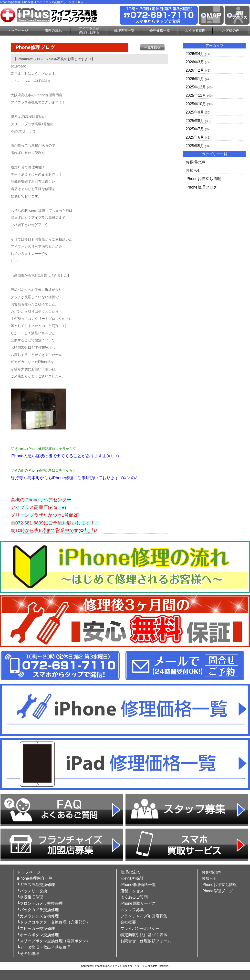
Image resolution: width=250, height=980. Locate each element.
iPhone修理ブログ (201, 187)
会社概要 (128, 922)
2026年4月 (195, 54)
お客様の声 (231, 30)
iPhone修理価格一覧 (138, 885)
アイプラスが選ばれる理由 (89, 31)
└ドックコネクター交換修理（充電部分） (54, 922)
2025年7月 (195, 129)
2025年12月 (196, 87)
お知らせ (193, 170)
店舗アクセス (132, 891)
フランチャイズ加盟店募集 (144, 916)
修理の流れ (53, 30)
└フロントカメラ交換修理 (40, 903)
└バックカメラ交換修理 (38, 910)
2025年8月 (195, 121)
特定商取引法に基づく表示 (144, 935)
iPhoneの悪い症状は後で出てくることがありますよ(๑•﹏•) (65, 456)
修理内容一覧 (124, 30)
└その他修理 (28, 954)
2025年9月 (195, 112)
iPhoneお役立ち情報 (203, 179)
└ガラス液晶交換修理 (36, 885)
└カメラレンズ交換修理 (38, 916)
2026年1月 (195, 79)
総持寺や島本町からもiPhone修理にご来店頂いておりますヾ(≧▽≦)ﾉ (74, 478)
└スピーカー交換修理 (36, 928)
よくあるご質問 (134, 897)
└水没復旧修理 (30, 897)
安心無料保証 (132, 878)
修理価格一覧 (160, 30)
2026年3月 (195, 62)
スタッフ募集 (132, 910)
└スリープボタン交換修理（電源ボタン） (54, 941)
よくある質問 (195, 30)
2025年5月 (195, 146)
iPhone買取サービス (138, 903)
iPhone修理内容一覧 (35, 878)
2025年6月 (195, 137)
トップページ (18, 30)
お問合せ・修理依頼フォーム (146, 941)
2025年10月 (196, 104)
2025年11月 (196, 95)
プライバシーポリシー (140, 928)
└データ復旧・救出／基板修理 (44, 947)
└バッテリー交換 (32, 891)
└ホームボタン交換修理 (38, 935)
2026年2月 (195, 70)
